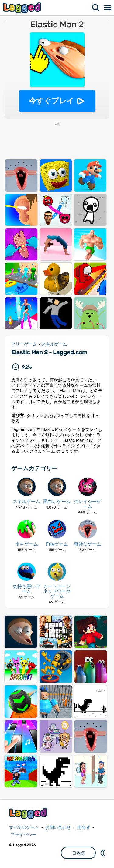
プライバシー (23, 835)
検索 (96, 8)
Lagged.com (29, 813)
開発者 (84, 828)
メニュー (108, 8)
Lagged (23, 8)
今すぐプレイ (52, 101)
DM (103, 853)
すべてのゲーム (24, 828)
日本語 (78, 853)
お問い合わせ (58, 828)
